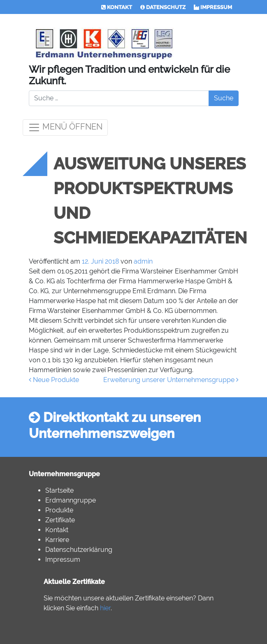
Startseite (59, 490)
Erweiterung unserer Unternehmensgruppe (171, 380)
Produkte (59, 510)
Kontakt (57, 530)
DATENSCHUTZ (163, 7)
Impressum (63, 559)
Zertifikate (60, 520)
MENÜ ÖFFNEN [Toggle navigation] (65, 127)
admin (143, 261)
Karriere (57, 540)
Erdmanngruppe (71, 500)
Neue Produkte (54, 380)
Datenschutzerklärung (79, 550)
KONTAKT (117, 7)
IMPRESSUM (213, 7)
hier (105, 608)
